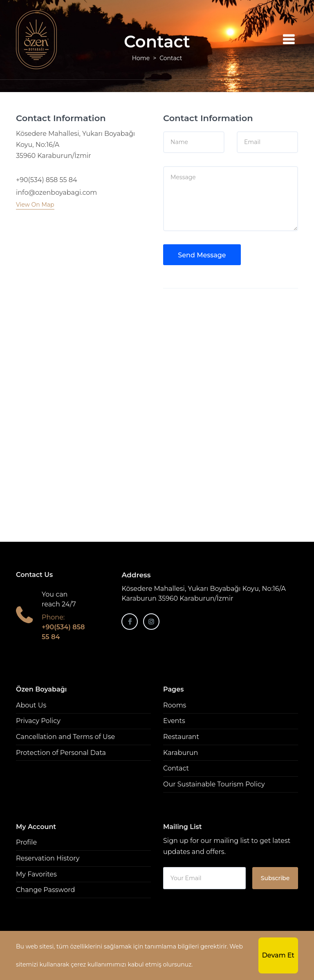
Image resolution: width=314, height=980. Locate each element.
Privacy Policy (38, 721)
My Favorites (36, 874)
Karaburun (181, 753)
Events (174, 721)
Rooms (175, 705)
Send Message (202, 255)
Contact (176, 768)
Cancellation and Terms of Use (65, 737)
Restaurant (181, 737)
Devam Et (278, 955)
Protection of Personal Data (61, 753)
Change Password (45, 890)
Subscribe (275, 878)
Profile (26, 842)
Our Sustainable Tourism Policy (214, 784)
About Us (31, 705)
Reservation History (48, 858)
